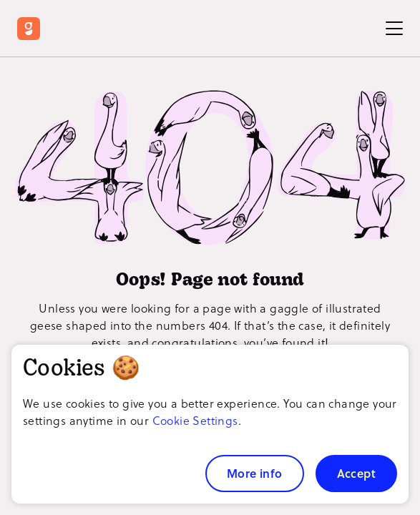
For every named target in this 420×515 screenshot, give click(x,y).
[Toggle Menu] (394, 29)
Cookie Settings (195, 421)
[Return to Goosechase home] (32, 29)
